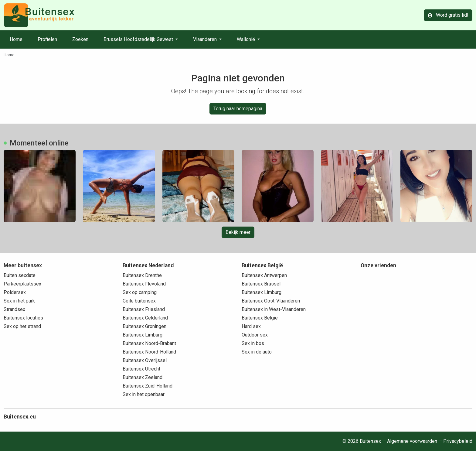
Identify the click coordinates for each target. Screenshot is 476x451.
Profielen (47, 39)
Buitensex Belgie (260, 318)
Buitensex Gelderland (145, 318)
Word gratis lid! (448, 15)
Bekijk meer (238, 232)
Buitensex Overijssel (145, 360)
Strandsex (14, 309)
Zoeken (80, 39)
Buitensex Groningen (144, 326)
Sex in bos (253, 343)
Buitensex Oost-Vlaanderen (271, 301)
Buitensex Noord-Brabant (149, 343)
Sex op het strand (22, 326)
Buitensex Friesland (144, 309)
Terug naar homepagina (238, 109)
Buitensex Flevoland (144, 284)
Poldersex (15, 292)
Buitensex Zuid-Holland (148, 386)
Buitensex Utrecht (141, 369)
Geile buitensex (139, 301)
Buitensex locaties (23, 318)
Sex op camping (140, 292)
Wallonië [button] (246, 39)
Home (16, 39)
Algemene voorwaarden (412, 441)
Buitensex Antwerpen (264, 275)
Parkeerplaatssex (22, 284)
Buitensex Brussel (261, 284)
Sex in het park (19, 301)
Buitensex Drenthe (142, 275)
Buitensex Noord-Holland (149, 352)
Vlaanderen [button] (206, 39)
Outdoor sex (255, 335)
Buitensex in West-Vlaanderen (274, 309)
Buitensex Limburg (143, 335)
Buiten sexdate (20, 275)
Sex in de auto (257, 352)
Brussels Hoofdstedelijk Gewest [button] (139, 39)
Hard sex (251, 326)
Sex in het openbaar (144, 394)
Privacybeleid (458, 441)
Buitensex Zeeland (143, 377)
